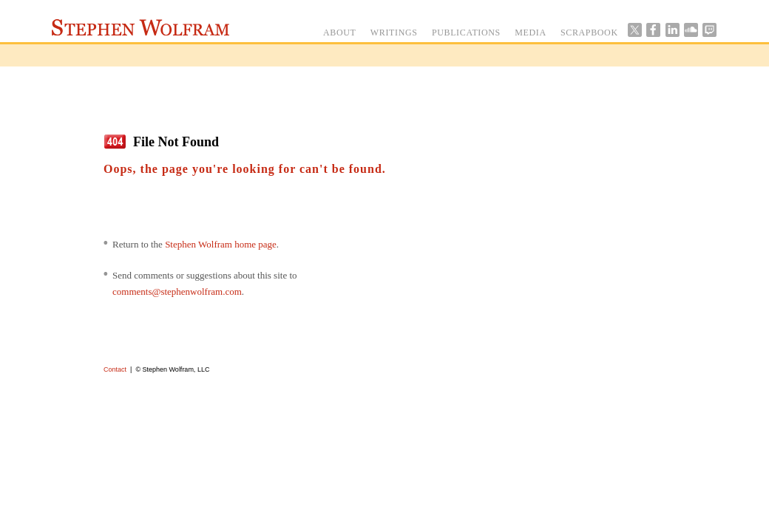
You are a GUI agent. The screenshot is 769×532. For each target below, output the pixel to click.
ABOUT (340, 33)
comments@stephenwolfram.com (177, 291)
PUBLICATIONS (466, 33)
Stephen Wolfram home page (221, 244)
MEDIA (531, 33)
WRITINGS (394, 33)
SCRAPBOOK (589, 33)
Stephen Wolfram (140, 27)
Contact (115, 369)
